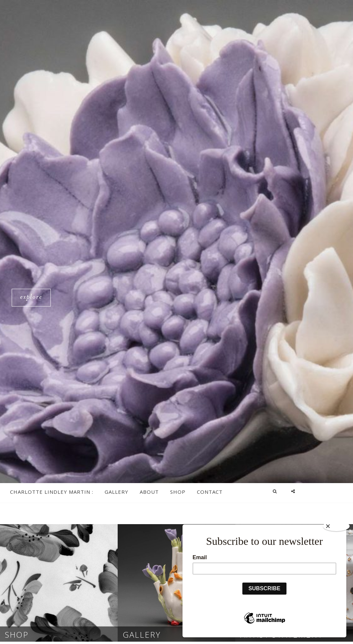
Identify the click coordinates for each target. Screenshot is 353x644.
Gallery (116, 492)
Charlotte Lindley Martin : (52, 492)
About (149, 492)
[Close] (336, 526)
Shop (178, 492)
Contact (210, 492)
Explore (34, 298)
